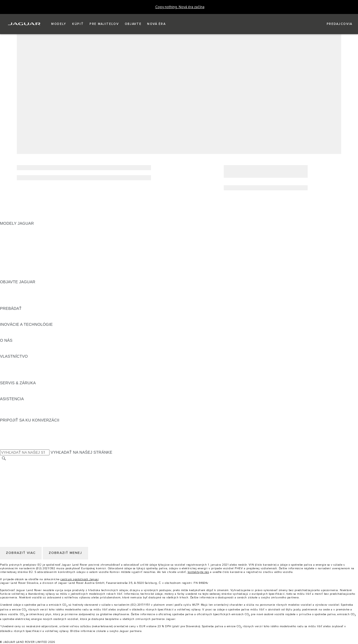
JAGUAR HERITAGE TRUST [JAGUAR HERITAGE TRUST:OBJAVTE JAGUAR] (26, 303)
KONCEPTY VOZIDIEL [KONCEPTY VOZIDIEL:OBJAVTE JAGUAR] (21, 298)
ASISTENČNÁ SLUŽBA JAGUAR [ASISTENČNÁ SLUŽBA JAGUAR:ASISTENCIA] (30, 404)
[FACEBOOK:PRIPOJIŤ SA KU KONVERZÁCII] (13, 441)
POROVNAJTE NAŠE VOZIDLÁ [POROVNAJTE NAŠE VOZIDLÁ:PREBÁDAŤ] (29, 314)
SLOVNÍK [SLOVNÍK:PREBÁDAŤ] (9, 319)
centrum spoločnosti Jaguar (79, 579)
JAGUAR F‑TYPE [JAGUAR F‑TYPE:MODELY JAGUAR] (16, 245)
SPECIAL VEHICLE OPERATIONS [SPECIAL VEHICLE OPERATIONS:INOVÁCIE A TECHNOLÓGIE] (31, 335)
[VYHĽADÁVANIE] (4, 459)
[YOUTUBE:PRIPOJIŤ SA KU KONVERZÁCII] (12, 436)
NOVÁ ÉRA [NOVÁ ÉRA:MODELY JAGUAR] (10, 277)
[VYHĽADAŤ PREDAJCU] (335, 24)
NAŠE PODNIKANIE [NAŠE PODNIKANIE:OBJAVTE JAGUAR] (18, 292)
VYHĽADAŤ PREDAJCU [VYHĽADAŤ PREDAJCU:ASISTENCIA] (22, 415)
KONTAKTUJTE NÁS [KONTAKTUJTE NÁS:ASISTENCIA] (19, 409)
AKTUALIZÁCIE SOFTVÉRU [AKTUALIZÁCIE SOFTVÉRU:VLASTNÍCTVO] (26, 378)
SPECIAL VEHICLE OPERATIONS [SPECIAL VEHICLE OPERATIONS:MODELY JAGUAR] (31, 271)
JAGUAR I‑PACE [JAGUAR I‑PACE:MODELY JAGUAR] (15, 239)
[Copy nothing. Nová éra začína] (180, 7)
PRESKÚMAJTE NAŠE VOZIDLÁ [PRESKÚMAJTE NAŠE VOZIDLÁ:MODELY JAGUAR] (30, 261)
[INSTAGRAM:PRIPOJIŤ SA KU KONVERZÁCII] (14, 425)
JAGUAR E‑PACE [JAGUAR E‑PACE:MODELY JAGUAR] (16, 234)
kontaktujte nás (198, 572)
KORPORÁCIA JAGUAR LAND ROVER (36, 496)
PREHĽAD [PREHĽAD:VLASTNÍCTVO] (10, 362)
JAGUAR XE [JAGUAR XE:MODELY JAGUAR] (11, 250)
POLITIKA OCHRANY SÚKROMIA (31, 480)
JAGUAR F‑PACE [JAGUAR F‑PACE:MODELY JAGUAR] (16, 229)
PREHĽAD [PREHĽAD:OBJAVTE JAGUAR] (10, 287)
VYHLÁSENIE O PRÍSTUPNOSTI (30, 502)
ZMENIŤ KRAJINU (17, 464)
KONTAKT (9, 470)
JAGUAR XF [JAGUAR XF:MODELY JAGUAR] (11, 255)
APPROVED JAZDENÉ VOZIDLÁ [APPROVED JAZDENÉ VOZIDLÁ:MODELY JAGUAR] (30, 266)
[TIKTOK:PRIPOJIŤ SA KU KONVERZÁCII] (9, 431)
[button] (59, 24)
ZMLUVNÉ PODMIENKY (22, 491)
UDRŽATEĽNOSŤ (16, 351)
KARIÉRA (9, 475)
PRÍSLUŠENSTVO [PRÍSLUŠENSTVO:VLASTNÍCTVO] (17, 372)
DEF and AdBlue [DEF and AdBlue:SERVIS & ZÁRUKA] (15, 394)
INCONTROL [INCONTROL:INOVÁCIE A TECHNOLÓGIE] (12, 330)
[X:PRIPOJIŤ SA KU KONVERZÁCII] (4, 447)
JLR (4, 346)
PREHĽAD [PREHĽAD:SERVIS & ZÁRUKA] (10, 388)
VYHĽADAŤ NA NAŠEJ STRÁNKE (82, 452)
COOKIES (9, 486)
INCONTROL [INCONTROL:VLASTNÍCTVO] (12, 367)
